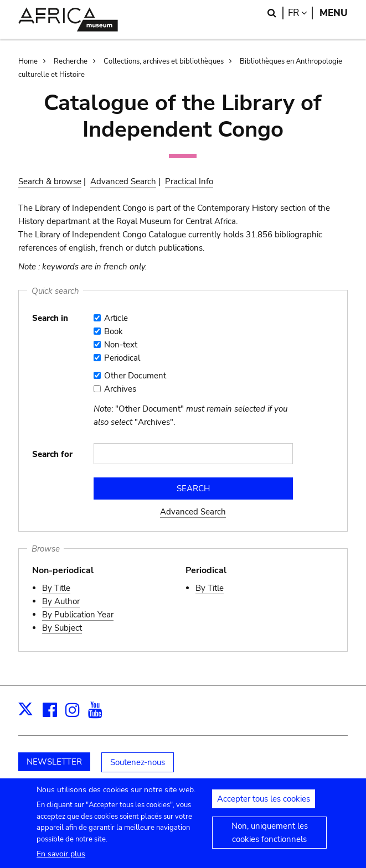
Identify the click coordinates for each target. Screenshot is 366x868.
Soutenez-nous (138, 762)
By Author (61, 601)
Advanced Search (123, 181)
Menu (334, 13)
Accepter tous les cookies (264, 804)
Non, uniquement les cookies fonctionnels (270, 838)
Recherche (71, 61)
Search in (50, 318)
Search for (52, 454)
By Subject (62, 628)
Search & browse (50, 181)
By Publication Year (78, 615)
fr (300, 13)
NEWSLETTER (54, 762)
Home (28, 61)
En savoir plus (61, 859)
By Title (56, 588)
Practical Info (189, 181)
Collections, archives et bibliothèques (164, 61)
